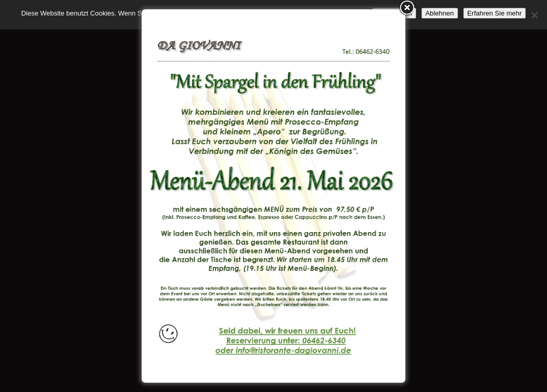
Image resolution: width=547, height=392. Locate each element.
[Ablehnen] (534, 15)
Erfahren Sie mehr (495, 13)
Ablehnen (440, 13)
